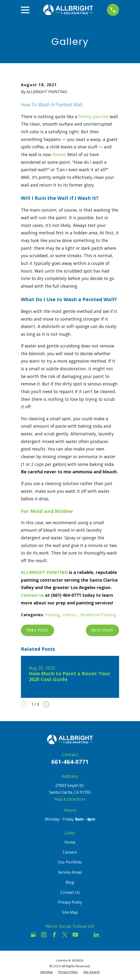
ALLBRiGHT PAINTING (44, 572)
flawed (59, 154)
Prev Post (38, 630)
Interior (70, 615)
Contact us (32, 595)
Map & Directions (70, 799)
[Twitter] (65, 935)
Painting (52, 615)
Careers (70, 852)
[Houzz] (86, 935)
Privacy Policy (70, 902)
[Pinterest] (107, 935)
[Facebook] (54, 935)
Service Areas (70, 872)
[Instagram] (44, 935)
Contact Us (70, 892)
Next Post (102, 630)
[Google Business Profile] (33, 935)
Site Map (70, 912)
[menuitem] (47, 972)
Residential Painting (98, 615)
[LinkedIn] (96, 935)
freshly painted (93, 116)
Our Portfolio (70, 862)
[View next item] (46, 704)
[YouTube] (75, 935)
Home (70, 842)
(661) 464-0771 (66, 595)
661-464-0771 (70, 762)
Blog (70, 882)
